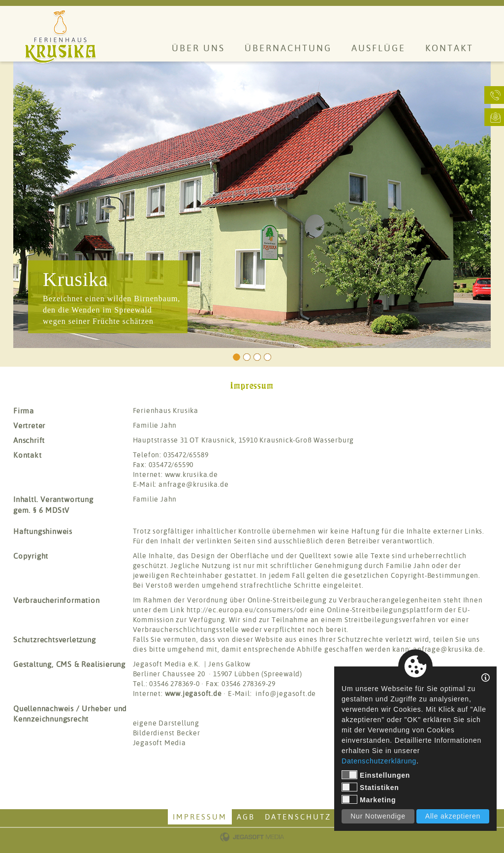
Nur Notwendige (378, 816)
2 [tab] (247, 357)
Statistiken (370, 787)
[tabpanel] (252, 205)
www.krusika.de (191, 474)
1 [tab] (236, 357)
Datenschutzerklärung (379, 761)
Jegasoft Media (159, 743)
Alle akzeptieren (453, 816)
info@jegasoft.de (286, 694)
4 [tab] (268, 357)
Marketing (369, 799)
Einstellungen (376, 775)
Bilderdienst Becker (167, 733)
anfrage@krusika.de (193, 484)
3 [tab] (257, 357)
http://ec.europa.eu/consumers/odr (247, 610)
